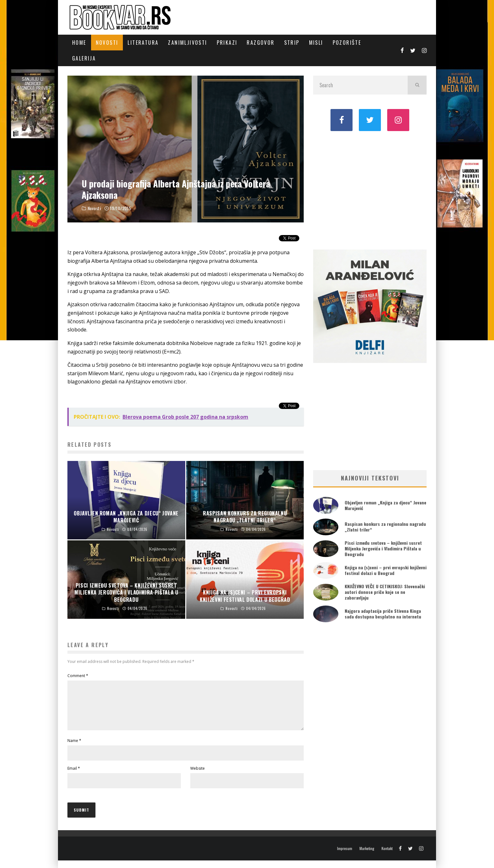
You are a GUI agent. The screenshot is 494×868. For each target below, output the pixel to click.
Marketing (367, 856)
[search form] (360, 85)
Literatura (143, 43)
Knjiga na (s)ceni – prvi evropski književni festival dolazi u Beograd (386, 570)
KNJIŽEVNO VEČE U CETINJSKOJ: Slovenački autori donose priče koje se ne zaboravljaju (385, 592)
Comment (78, 676)
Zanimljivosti (187, 43)
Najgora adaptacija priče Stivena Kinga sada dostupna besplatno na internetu (383, 614)
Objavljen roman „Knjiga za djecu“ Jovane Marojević (385, 505)
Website (198, 776)
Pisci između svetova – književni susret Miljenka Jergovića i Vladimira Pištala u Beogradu (383, 548)
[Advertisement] (370, 190)
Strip (292, 43)
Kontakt (387, 856)
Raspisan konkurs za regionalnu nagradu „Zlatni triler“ (385, 527)
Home (79, 43)
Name (74, 748)
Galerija (84, 58)
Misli (316, 43)
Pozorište (347, 43)
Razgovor (261, 43)
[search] (417, 85)
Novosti (107, 43)
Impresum (345, 856)
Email (74, 776)
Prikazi (227, 43)
